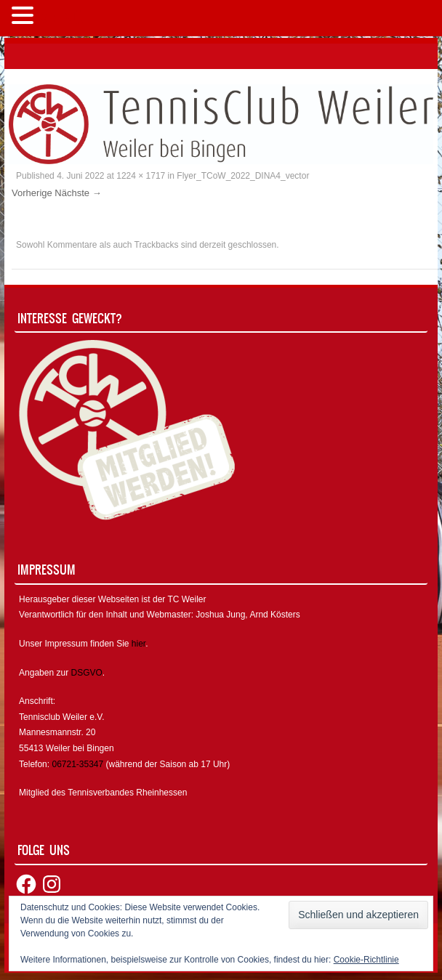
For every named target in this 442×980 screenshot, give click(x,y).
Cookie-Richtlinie (366, 960)
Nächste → (78, 193)
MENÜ (61, 19)
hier (138, 644)
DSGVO (86, 673)
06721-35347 (77, 764)
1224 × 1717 (141, 176)
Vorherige (32, 193)
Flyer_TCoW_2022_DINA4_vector (243, 176)
